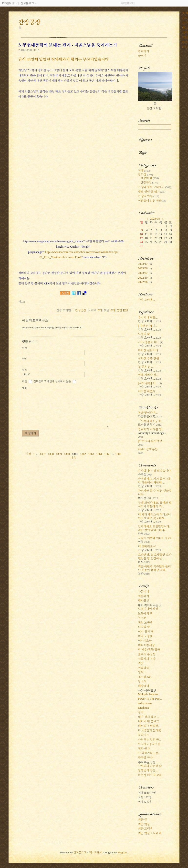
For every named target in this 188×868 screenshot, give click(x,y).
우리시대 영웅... (148, 318)
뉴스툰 (142, 618)
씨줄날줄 (144, 668)
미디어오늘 (145, 641)
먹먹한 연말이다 (148, 351)
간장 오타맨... (146, 300)
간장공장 (81, 310)
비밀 (25, 382)
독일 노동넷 (145, 623)
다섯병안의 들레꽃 (149, 730)
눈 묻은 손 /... (146, 367)
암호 (25, 359)
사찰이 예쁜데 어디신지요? (155, 538)
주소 (25, 370)
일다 (141, 672)
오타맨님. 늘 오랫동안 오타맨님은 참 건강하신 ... (155, 557)
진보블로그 (80, 852)
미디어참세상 (146, 645)
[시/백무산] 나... (148, 326)
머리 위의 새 (146, 632)
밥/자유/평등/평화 (149, 650)
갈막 (141, 712)
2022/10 (143, 278)
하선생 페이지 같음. (150, 775)
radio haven (145, 703)
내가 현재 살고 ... (148, 717)
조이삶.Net (145, 677)
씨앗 (141, 663)
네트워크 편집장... (149, 726)
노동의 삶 (144, 334)
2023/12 (143, 264)
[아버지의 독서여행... (151, 441)
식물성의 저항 (147, 659)
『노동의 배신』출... (151, 421)
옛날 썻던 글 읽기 (152, 192)
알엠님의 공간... (148, 770)
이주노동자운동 (148, 449)
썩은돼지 (144, 596)
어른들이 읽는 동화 (152, 201)
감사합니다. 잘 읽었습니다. (155, 471)
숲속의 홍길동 (147, 654)
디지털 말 (144, 627)
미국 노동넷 (145, 636)
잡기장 (145, 174)
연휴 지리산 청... (148, 375)
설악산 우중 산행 (148, 359)
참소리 (142, 681)
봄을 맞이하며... (148, 413)
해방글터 (144, 686)
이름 (25, 348)
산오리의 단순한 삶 (150, 766)
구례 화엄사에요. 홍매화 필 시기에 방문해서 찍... (155, 505)
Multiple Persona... (149, 694)
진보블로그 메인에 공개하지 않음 (52, 382)
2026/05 (155, 219)
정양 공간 (144, 749)
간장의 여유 (148, 196)
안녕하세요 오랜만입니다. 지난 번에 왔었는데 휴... (154, 528)
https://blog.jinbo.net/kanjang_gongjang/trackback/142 (51, 327)
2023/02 (143, 273)
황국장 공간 (145, 758)
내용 (25, 388)
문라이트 (144, 735)
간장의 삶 (150, 178)
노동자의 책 (145, 614)
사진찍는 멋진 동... (150, 740)
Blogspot (122, 852)
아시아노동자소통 (149, 744)
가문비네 (144, 592)
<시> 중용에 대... (148, 342)
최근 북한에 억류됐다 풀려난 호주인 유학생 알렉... (154, 568)
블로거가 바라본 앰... (151, 429)
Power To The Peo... (150, 699)
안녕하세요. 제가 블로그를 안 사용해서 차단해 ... (154, 481)
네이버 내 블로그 (148, 721)
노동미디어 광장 (148, 609)
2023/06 (143, 268)
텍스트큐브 (95, 852)
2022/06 (143, 282)
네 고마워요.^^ (147, 546)
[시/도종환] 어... (148, 383)
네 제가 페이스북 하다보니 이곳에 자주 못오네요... (154, 516)
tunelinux (143, 708)
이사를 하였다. (147, 391)
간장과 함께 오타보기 (154, 187)
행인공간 (144, 601)
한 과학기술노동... (149, 753)
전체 (145, 171)
